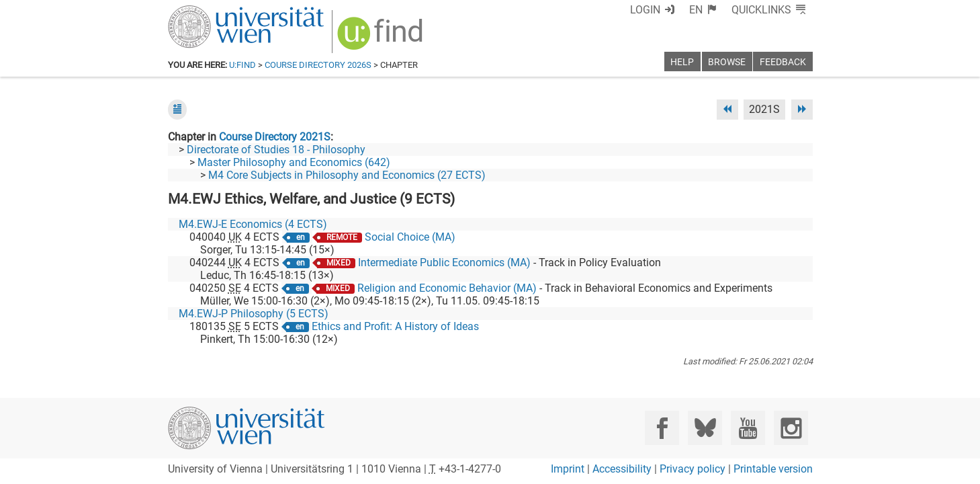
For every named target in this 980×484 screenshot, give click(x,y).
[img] (382, 38)
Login (645, 10)
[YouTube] (748, 428)
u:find (242, 65)
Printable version (773, 469)
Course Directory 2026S (318, 65)
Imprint (568, 469)
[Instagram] (791, 428)
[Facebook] (662, 428)
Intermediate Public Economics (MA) (444, 263)
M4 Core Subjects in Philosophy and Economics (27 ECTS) (347, 175)
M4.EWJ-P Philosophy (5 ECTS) (254, 314)
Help (682, 62)
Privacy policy (693, 469)
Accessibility (622, 469)
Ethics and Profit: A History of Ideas (395, 326)
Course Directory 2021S (275, 137)
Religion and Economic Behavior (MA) (447, 288)
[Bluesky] (705, 428)
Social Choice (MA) (410, 237)
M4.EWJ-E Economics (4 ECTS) (253, 224)
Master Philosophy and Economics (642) (294, 162)
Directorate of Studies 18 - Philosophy (276, 150)
